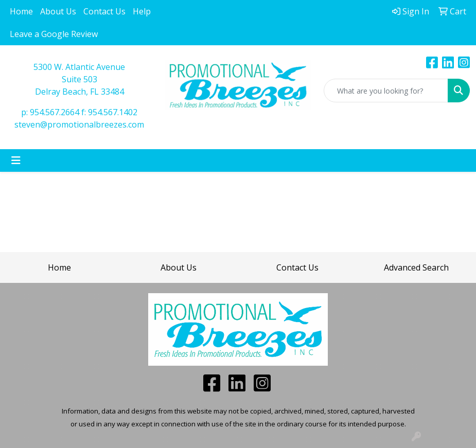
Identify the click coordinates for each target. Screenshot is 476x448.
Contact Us (104, 11)
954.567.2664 (55, 112)
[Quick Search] (386, 91)
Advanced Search (416, 267)
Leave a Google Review (54, 34)
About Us (58, 11)
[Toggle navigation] (16, 160)
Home (21, 11)
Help (142, 11)
